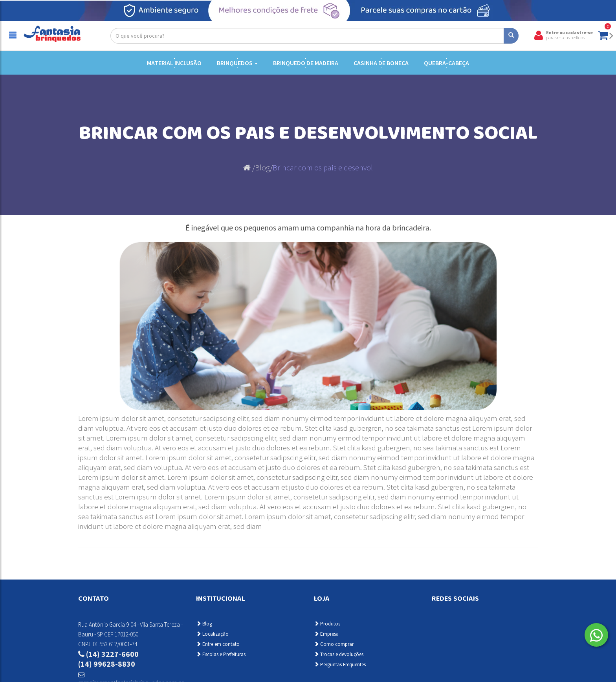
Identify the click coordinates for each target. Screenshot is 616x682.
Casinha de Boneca (381, 63)
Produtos (327, 624)
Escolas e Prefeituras (221, 654)
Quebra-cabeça (446, 63)
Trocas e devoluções (339, 654)
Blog (262, 167)
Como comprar (334, 644)
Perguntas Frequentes (340, 665)
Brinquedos (237, 63)
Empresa (326, 634)
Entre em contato (218, 644)
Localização (212, 634)
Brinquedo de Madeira (306, 63)
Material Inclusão (174, 63)
